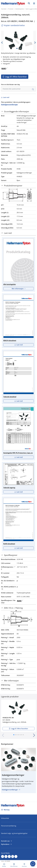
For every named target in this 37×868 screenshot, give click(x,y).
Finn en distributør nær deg (10, 84)
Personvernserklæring (9, 826)
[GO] (29, 3)
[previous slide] (2, 43)
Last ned (6, 97)
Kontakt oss (5, 841)
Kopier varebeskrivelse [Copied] (13, 25)
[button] (14, 735)
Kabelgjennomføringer (9, 104)
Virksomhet (5, 818)
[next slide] (35, 43)
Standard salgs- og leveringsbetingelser (14, 833)
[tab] (18, 112)
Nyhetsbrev (5, 844)
